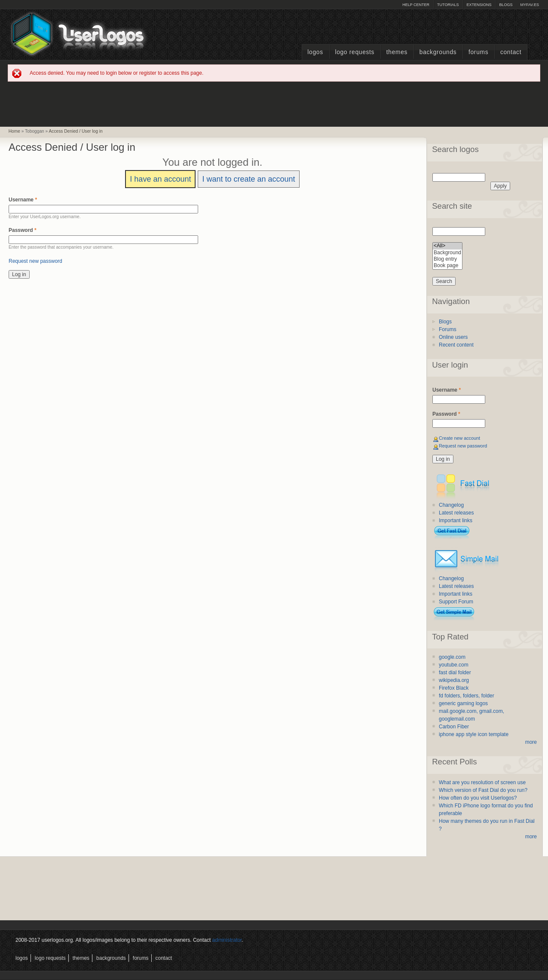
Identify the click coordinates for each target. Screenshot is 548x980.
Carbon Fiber (454, 727)
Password (23, 230)
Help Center (416, 5)
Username (23, 200)
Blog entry (447, 259)
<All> (447, 246)
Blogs (506, 5)
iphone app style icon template (474, 734)
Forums (478, 52)
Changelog (451, 505)
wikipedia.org (454, 680)
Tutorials (448, 5)
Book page (447, 266)
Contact (511, 52)
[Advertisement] (274, 103)
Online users (453, 337)
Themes (397, 52)
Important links (456, 520)
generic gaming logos (463, 703)
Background (447, 253)
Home (14, 131)
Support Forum (456, 602)
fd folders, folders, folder (467, 696)
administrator (227, 940)
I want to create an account (248, 179)
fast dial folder (455, 673)
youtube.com (454, 665)
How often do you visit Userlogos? (478, 798)
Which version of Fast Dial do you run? (483, 790)
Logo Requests (355, 52)
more (531, 742)
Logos (315, 52)
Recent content (456, 345)
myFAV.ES (530, 5)
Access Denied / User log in (76, 131)
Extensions (479, 5)
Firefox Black (454, 688)
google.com (452, 657)
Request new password (35, 261)
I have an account (160, 179)
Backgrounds (438, 52)
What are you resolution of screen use (482, 782)
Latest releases (456, 513)
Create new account (459, 438)
